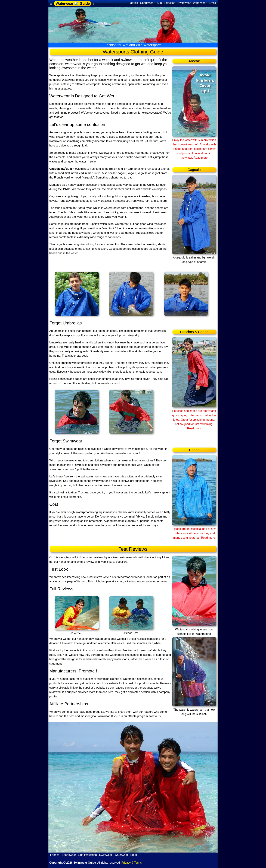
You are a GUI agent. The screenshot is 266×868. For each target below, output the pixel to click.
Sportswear (147, 3)
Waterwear (200, 3)
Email (212, 3)
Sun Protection (166, 3)
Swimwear (184, 3)
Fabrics (133, 3)
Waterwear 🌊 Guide (73, 4)
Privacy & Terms (132, 863)
